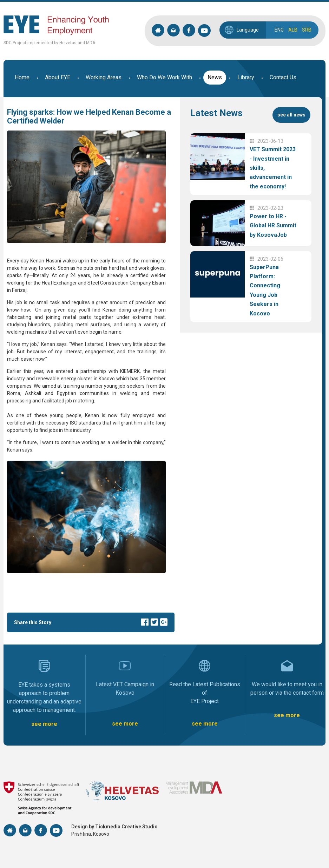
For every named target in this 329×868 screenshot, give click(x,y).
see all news (291, 115)
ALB (293, 30)
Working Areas (104, 77)
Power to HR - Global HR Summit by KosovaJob (273, 226)
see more (44, 724)
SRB (307, 30)
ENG (279, 30)
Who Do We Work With (164, 77)
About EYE (58, 77)
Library (246, 77)
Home (22, 77)
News (215, 77)
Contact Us (283, 77)
